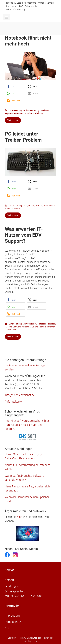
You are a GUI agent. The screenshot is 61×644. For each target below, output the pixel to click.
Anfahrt (9, 580)
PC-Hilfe (39, 206)
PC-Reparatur (20, 113)
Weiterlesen (13, 120)
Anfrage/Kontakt (46, 3)
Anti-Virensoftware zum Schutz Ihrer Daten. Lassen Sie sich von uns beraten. (27, 425)
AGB (21, 6)
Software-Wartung (21, 327)
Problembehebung (35, 113)
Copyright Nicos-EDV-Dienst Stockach (25, 638)
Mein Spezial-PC (30, 324)
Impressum (12, 6)
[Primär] (7, 17)
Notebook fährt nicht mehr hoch (28, 41)
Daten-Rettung (15, 110)
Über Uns (32, 3)
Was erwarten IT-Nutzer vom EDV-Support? (24, 235)
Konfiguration (28, 206)
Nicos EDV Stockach (16, 3)
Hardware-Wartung (31, 110)
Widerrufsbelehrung (16, 10)
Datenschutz (31, 6)
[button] (15, 86)
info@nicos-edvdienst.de (20, 395)
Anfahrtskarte (13, 402)
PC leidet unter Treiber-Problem (23, 137)
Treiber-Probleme (13, 209)
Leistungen (12, 586)
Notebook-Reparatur (46, 324)
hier (19, 517)
